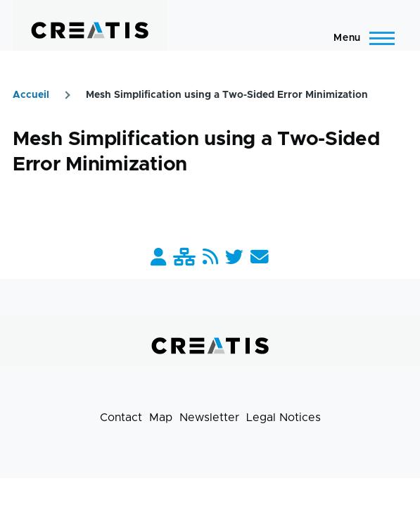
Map (161, 418)
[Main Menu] (360, 38)
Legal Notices (284, 418)
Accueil (31, 95)
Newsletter (209, 418)
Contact (121, 418)
